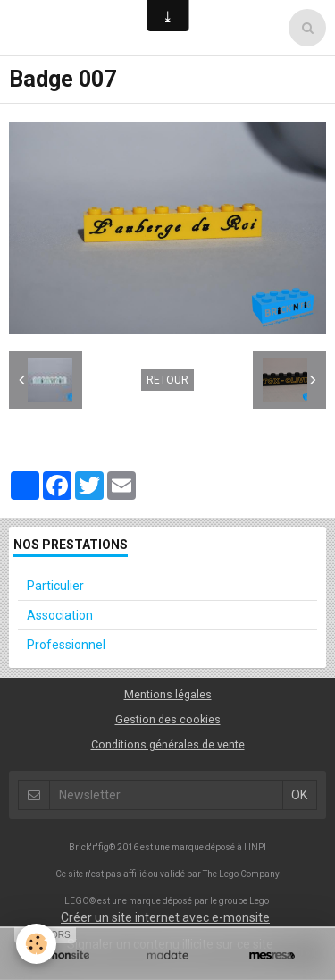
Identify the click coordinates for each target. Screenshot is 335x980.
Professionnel (66, 645)
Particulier (55, 586)
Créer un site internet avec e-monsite (165, 917)
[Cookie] (36, 944)
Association (60, 615)
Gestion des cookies (168, 719)
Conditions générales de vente (168, 744)
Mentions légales (168, 694)
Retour (167, 380)
